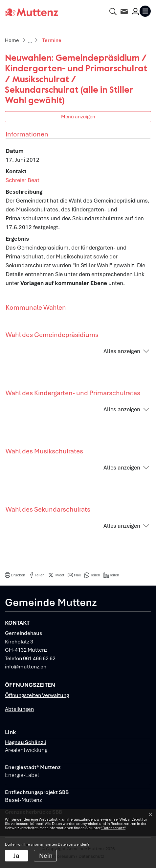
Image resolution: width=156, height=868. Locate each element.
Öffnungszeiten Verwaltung (37, 695)
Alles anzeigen (122, 351)
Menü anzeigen (78, 117)
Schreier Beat (22, 180)
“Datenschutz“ (113, 828)
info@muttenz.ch (26, 667)
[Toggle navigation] (145, 11)
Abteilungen (19, 709)
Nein (46, 856)
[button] (15, 575)
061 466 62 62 (39, 658)
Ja (16, 856)
